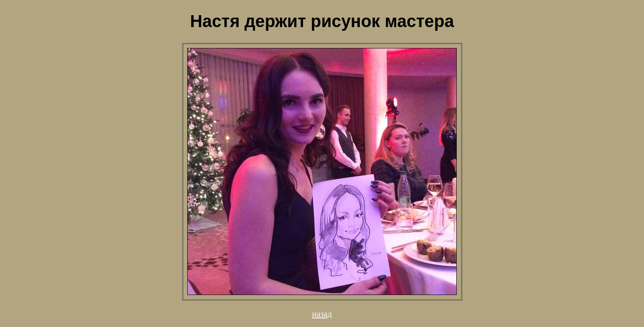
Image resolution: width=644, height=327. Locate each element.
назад (322, 314)
